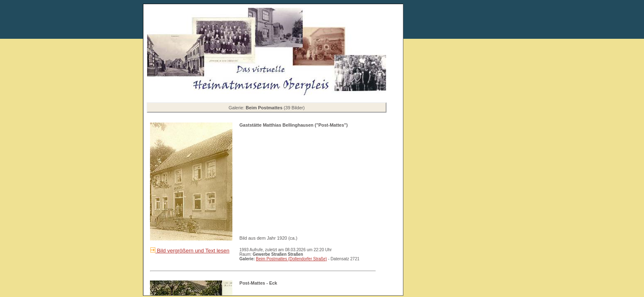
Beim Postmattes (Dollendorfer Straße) (291, 259)
